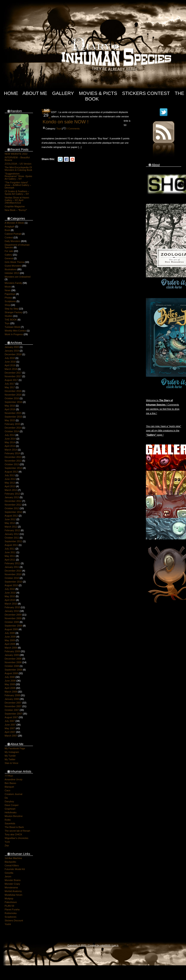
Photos (8, 298)
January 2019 (12, 351)
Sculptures (10, 301)
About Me (35, 93)
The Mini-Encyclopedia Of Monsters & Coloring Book (19, 169)
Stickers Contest (146, 93)
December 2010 (13, 571)
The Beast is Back (14, 827)
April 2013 (10, 486)
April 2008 (10, 688)
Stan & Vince (12, 763)
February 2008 (13, 695)
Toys (7, 323)
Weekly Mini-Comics (15, 331)
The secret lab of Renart (17, 831)
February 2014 (13, 453)
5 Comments (73, 129)
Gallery (63, 93)
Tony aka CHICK (13, 834)
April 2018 (10, 365)
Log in (115, 945)
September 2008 (13, 670)
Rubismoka (11, 913)
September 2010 (13, 582)
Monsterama (11, 887)
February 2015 (13, 424)
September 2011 (13, 541)
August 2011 (11, 545)
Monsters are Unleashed (18, 277)
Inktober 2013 (12, 273)
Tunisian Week (13, 327)
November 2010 (13, 574)
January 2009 (12, 655)
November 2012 (13, 505)
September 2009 (13, 626)
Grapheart (10, 809)
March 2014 (11, 450)
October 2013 (12, 464)
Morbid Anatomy (13, 891)
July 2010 (10, 589)
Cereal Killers (12, 865)
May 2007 (10, 728)
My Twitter (10, 759)
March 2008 (11, 692)
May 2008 (10, 684)
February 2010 (13, 607)
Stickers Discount (14, 920)
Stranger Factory (14, 312)
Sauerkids (10, 823)
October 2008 (12, 666)
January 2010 (12, 611)
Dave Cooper (12, 805)
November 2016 (13, 395)
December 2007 (13, 703)
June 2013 (10, 479)
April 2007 (10, 732)
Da (6, 798)
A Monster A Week (14, 223)
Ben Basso (10, 783)
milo (102, 945)
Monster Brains (13, 880)
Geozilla (9, 873)
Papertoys (10, 294)
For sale (9, 251)
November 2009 (13, 618)
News (8, 290)
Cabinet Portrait (13, 234)
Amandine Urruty (14, 779)
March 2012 (11, 527)
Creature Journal (14, 794)
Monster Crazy (13, 884)
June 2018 (10, 362)
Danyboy (9, 801)
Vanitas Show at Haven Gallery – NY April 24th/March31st (17, 200)
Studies (9, 316)
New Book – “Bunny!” (16, 210)
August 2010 (11, 585)
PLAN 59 (9, 906)
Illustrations (11, 269)
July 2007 (10, 721)
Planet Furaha (12, 909)
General (9, 258)
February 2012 (13, 530)
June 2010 (10, 593)
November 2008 (13, 662)
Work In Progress (14, 334)
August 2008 (11, 673)
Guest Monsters (13, 266)
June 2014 (10, 439)
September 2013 (13, 468)
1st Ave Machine (13, 858)
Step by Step (12, 309)
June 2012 (10, 519)
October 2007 (12, 710)
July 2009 (10, 633)
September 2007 (13, 714)
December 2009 (13, 615)
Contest (9, 237)
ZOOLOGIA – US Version (18, 164)
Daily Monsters (13, 241)
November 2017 (13, 376)
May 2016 (10, 406)
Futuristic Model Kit (15, 869)
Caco (8, 790)
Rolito (8, 820)
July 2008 (10, 677)
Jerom (8, 876)
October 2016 (12, 398)
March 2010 (11, 604)
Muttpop (9, 898)
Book (7, 230)
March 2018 (11, 369)
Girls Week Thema (15, 262)
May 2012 (10, 523)
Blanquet (9, 787)
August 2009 (11, 629)
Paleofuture (11, 902)
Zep (7, 845)
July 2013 (10, 475)
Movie (8, 287)
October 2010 (12, 578)
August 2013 (11, 472)
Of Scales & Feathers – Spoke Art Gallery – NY (17, 193)
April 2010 (10, 600)
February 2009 (13, 651)
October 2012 (12, 508)
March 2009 (11, 648)
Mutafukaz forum (14, 895)
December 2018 (13, 354)
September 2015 (13, 417)
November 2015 (13, 413)
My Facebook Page (15, 748)
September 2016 (13, 402)
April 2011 (10, 560)
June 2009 (10, 637)
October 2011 (12, 538)
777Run (9, 776)
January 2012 (12, 534)
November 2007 (13, 706)
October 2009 (12, 622)
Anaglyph (10, 226)
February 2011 (13, 563)
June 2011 (10, 552)
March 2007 (11, 736)
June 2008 (10, 681)
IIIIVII (107, 945)
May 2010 (10, 596)
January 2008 (12, 699)
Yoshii (8, 924)
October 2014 (12, 431)
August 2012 (11, 516)
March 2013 (11, 490)
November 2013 (13, 461)
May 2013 (10, 483)
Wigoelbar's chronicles (17, 838)
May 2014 (10, 442)
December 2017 (13, 373)
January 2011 (12, 567)
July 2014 (10, 435)
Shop (8, 305)
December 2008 (13, 659)
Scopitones (11, 917)
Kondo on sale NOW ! (66, 122)
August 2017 (11, 380)
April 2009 (10, 644)
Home (11, 93)
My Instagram (12, 752)
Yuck (7, 842)
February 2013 (13, 494)
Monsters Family (13, 283)
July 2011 (10, 549)
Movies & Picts (98, 93)
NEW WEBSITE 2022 (16, 154)
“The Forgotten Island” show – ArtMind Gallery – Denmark (18, 185)
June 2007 (10, 725)
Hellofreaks (11, 812)
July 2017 (10, 384)
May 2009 (10, 640)
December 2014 (13, 428)
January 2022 (12, 347)
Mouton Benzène (14, 816)
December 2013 (13, 457)
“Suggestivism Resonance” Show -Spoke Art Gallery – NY (19, 176)
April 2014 (10, 446)
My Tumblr (10, 756)
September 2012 (13, 512)
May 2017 (10, 387)
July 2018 (10, 358)
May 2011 (10, 556)
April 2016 (10, 409)
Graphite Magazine (15, 206)
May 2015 (10, 420)
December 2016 (13, 391)
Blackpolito (10, 862)
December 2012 (13, 501)
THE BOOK (11, 320)
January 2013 (12, 497)
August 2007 (11, 717)
